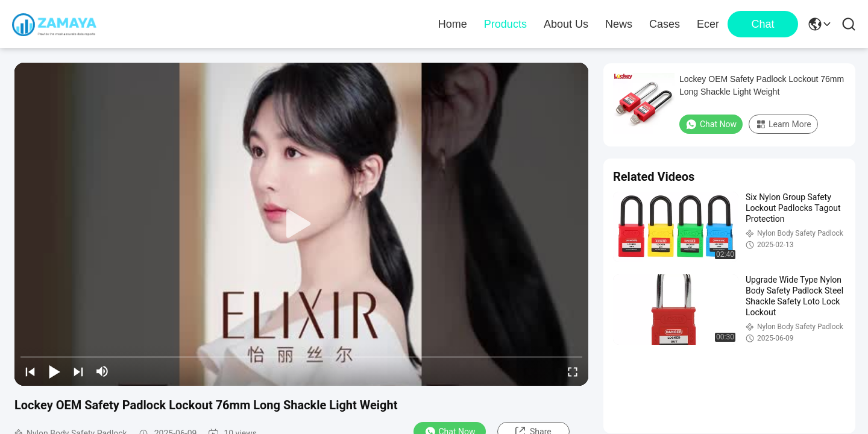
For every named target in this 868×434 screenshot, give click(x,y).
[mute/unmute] (102, 371)
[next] (78, 371)
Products (505, 24)
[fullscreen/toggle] (573, 371)
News (619, 24)
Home (453, 24)
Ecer (708, 24)
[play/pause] (54, 371)
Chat (763, 24)
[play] (301, 224)
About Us (566, 24)
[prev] (30, 371)
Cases (665, 24)
